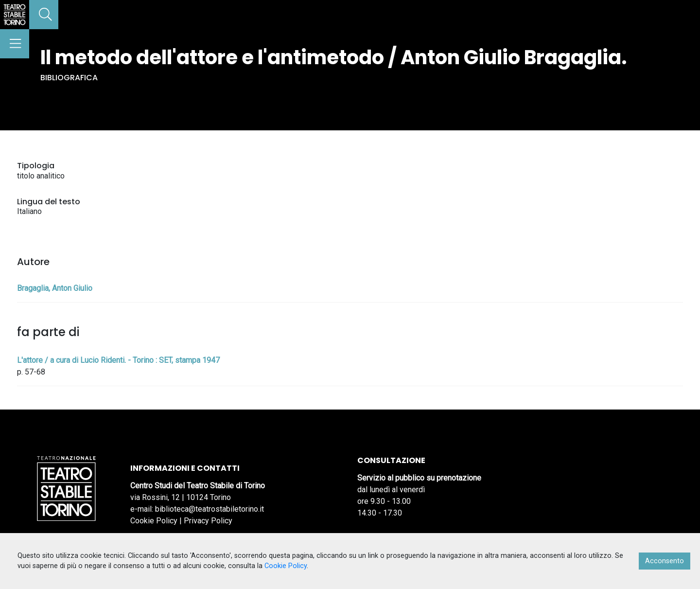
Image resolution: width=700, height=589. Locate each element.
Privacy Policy (208, 521)
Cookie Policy (154, 521)
